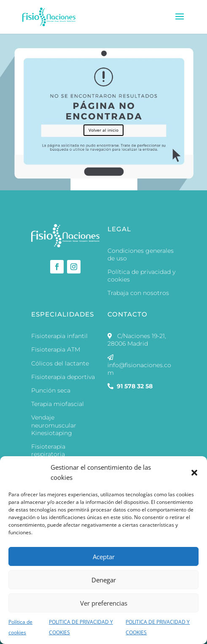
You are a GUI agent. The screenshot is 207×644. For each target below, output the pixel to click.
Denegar (104, 580)
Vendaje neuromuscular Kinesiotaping (54, 425)
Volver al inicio (103, 130)
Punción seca (51, 390)
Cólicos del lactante (60, 363)
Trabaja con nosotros (138, 293)
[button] (194, 473)
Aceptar (104, 557)
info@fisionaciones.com (139, 365)
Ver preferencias (104, 603)
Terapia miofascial (58, 404)
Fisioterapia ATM (56, 349)
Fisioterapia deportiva (63, 377)
